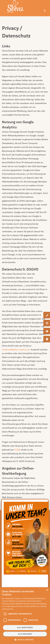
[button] (25, 640)
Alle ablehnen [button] (25, 634)
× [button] (47, 590)
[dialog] (25, 616)
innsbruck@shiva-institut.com (16, 350)
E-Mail (17, 450)
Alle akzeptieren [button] (25, 628)
